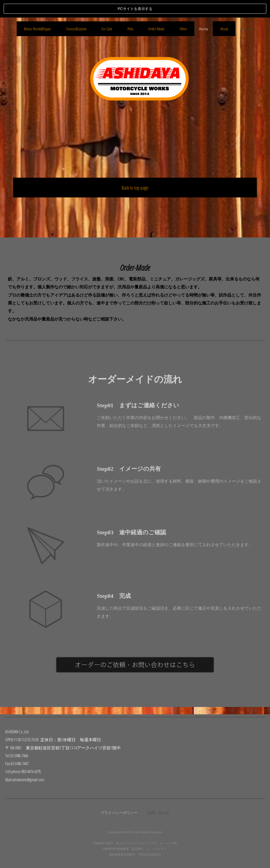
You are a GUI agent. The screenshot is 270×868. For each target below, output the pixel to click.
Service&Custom (76, 251)
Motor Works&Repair (37, 251)
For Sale (107, 251)
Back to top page (135, 170)
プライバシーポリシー (119, 813)
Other (183, 251)
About (224, 251)
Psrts (130, 251)
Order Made (156, 251)
